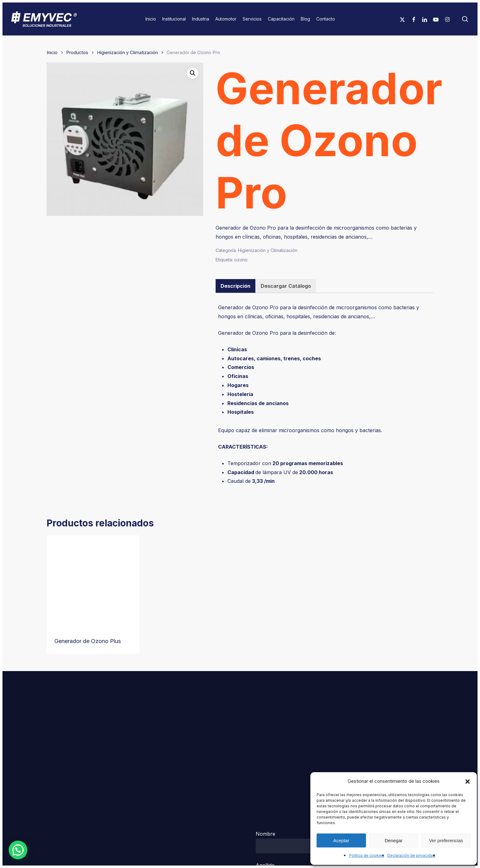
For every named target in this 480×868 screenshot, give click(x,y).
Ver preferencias (446, 840)
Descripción (235, 286)
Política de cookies (367, 855)
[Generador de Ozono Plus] (93, 582)
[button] (468, 782)
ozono (241, 260)
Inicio (52, 53)
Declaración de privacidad (411, 855)
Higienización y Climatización (127, 53)
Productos (77, 53)
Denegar (394, 840)
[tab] (235, 286)
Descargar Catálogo (286, 286)
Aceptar (341, 840)
